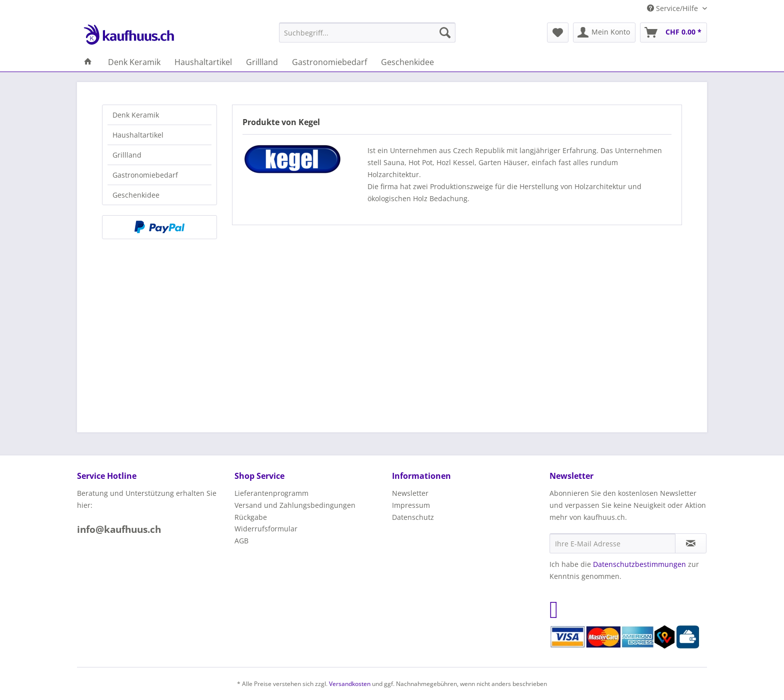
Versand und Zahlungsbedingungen (295, 505)
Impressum (411, 505)
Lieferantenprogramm (271, 493)
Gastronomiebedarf (145, 175)
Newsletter (410, 493)
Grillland (127, 155)
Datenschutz (413, 517)
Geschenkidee (136, 195)
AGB (241, 541)
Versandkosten (350, 684)
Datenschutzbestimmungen (639, 564)
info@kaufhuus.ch (119, 529)
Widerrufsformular (266, 529)
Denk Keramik (136, 115)
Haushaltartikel (138, 135)
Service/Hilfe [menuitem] (673, 8)
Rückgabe (251, 517)
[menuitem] (367, 33)
